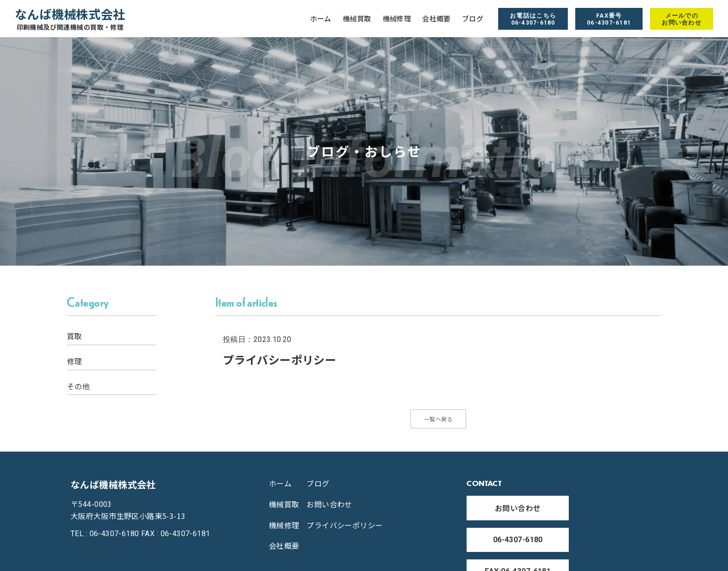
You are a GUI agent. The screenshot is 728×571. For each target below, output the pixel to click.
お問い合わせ (329, 508)
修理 (75, 361)
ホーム (321, 19)
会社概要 (436, 19)
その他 (78, 386)
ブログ (473, 19)
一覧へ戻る (438, 421)
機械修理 (397, 19)
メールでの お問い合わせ (682, 19)
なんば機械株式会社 (70, 19)
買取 (75, 336)
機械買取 (357, 19)
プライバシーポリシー (344, 529)
